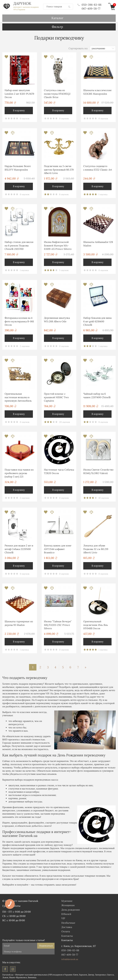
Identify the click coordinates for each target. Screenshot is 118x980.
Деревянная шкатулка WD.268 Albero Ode (57, 319)
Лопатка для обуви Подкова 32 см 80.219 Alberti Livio (96, 548)
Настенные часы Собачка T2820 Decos (59, 471)
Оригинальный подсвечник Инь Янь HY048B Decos (96, 624)
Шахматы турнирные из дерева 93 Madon (19, 622)
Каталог (57, 17)
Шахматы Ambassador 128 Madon (98, 243)
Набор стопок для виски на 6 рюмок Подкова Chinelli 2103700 (19, 245)
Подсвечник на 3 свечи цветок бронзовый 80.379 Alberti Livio (59, 169)
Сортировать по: (78, 48)
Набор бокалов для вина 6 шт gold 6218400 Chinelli (97, 321)
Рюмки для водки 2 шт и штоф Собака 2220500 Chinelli (19, 548)
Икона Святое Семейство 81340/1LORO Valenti (98, 471)
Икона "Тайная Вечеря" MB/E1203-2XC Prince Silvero (58, 624)
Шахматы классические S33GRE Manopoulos (97, 91)
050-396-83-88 (89, 4)
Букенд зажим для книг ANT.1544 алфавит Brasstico (58, 548)
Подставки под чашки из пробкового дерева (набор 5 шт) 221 (19, 472)
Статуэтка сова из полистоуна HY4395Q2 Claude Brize (57, 93)
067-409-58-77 (91, 8)
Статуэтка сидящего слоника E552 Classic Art (98, 167)
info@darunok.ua (70, 959)
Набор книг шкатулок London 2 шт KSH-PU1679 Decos (19, 93)
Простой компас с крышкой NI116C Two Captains (56, 397)
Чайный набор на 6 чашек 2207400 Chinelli (97, 395)
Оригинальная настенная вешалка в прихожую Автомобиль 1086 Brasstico (18, 397)
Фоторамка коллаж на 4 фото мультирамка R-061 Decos (19, 321)
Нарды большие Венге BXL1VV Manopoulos (18, 167)
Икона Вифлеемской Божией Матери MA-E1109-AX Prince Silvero (58, 245)
